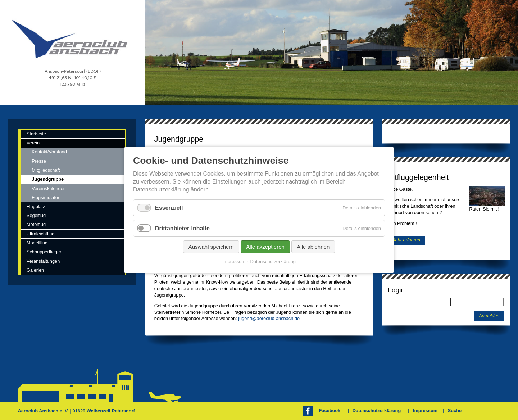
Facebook (330, 410)
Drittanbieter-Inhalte (182, 228)
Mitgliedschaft (46, 170)
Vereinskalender (48, 188)
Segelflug (36, 215)
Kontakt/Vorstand (49, 152)
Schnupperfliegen (45, 252)
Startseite (36, 134)
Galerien (35, 270)
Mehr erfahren (406, 240)
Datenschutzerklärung (377, 410)
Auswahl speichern (211, 247)
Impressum (425, 410)
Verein (33, 143)
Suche (455, 410)
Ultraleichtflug (41, 234)
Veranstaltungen (43, 261)
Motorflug (36, 224)
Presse (39, 161)
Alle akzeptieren (265, 247)
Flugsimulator (46, 197)
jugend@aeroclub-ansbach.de (269, 318)
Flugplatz (36, 206)
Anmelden (489, 316)
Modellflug (37, 243)
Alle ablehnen (313, 247)
